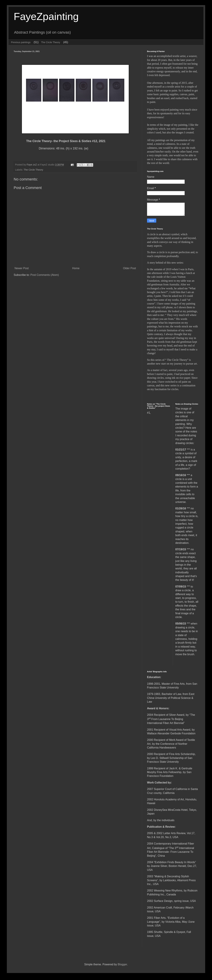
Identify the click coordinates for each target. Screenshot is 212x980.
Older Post (129, 268)
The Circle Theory (51, 42)
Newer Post (22, 268)
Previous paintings (21, 42)
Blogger (122, 964)
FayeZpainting (46, 16)
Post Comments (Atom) (45, 275)
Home (76, 268)
